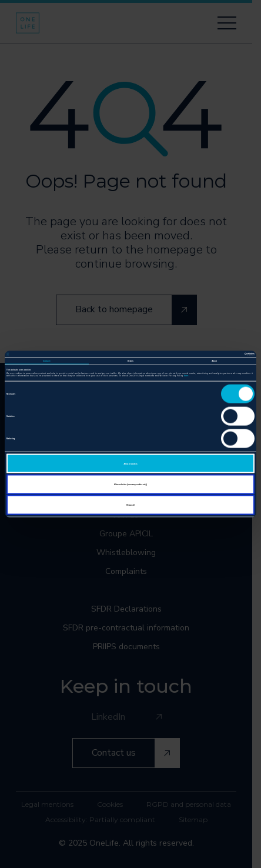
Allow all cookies (130, 463)
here (186, 376)
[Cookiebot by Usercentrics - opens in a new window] (203, 354)
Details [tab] (130, 360)
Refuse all (130, 505)
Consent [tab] (46, 360)
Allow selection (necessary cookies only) (130, 484)
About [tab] (214, 360)
